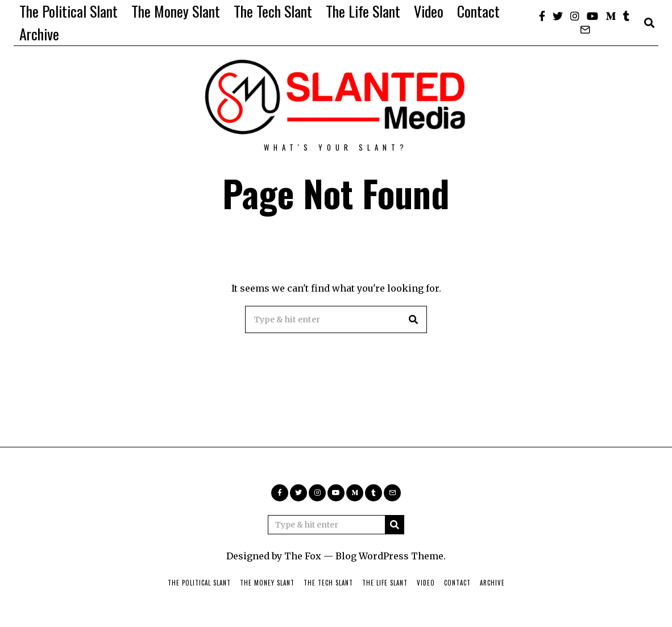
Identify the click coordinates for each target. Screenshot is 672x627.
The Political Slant (69, 11)
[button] (413, 319)
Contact (478, 11)
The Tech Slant (273, 11)
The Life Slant (363, 11)
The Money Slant (176, 11)
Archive (39, 34)
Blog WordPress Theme (389, 556)
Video (429, 11)
